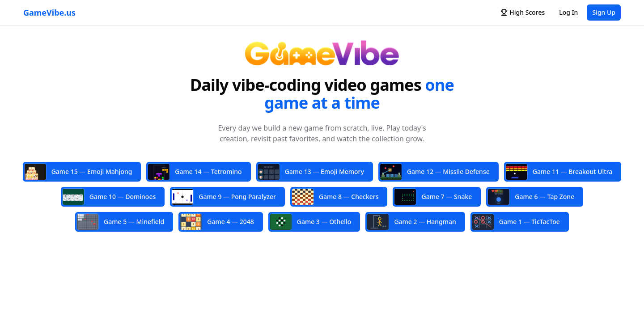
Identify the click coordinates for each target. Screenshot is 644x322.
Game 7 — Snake (433, 197)
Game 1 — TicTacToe (516, 222)
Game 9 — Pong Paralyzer (224, 197)
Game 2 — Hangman (411, 222)
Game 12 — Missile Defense (435, 172)
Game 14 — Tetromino (195, 172)
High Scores (523, 12)
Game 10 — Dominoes (109, 197)
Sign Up (604, 12)
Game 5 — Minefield (121, 222)
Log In (568, 12)
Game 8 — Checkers (335, 197)
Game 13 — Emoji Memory (311, 173)
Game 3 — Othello (311, 222)
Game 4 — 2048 (217, 222)
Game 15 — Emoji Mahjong (78, 172)
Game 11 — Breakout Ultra (559, 172)
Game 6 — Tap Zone (531, 197)
